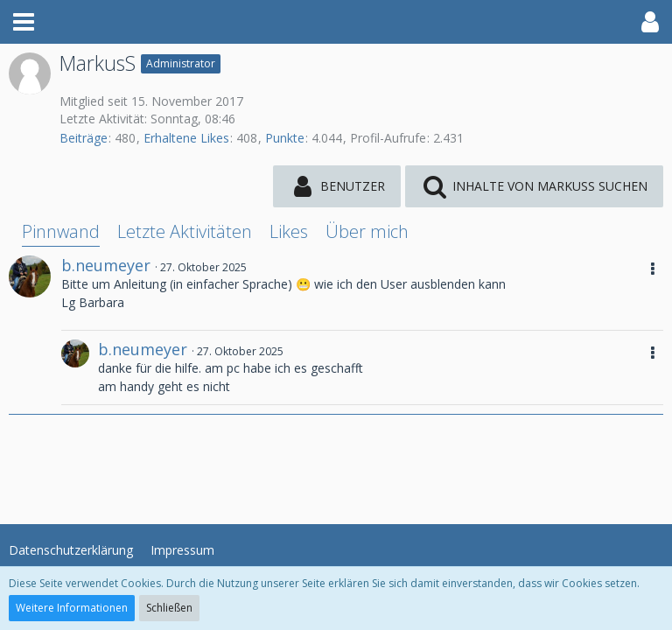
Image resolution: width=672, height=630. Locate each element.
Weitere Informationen (72, 608)
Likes (289, 231)
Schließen (169, 608)
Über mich (367, 231)
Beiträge (84, 138)
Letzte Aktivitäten (185, 231)
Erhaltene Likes (186, 138)
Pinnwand (61, 231)
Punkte (285, 138)
